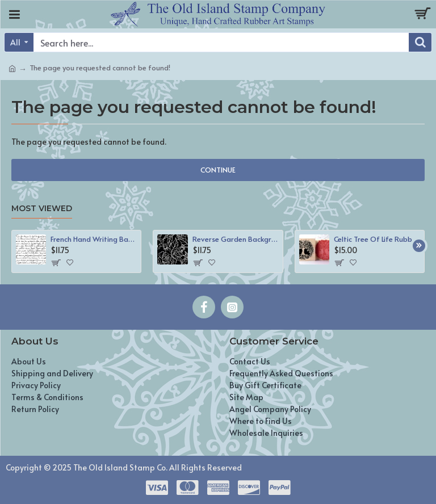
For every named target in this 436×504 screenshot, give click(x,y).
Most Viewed (42, 209)
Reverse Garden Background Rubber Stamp (236, 239)
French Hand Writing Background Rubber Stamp (94, 239)
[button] (419, 246)
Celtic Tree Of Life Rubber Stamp (377, 239)
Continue (218, 170)
